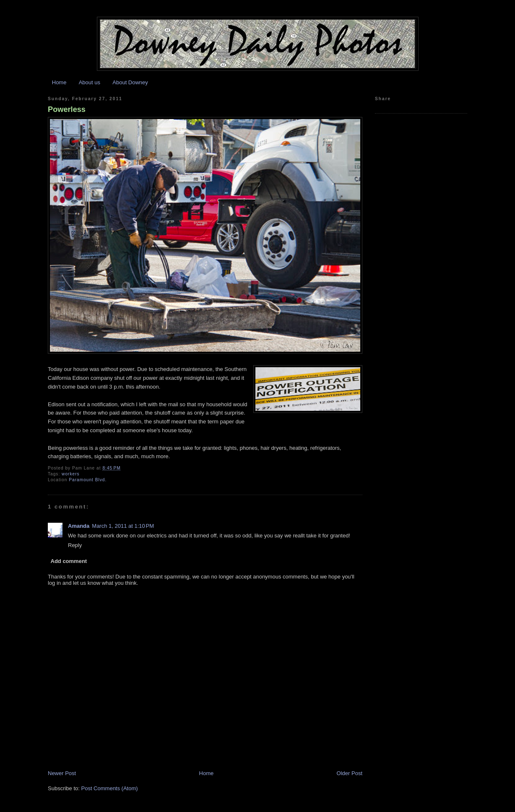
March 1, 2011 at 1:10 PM (123, 526)
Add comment (69, 561)
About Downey (130, 82)
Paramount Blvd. (88, 480)
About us (90, 82)
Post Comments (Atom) (110, 788)
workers (71, 474)
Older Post (350, 773)
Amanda (79, 526)
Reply (75, 545)
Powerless (67, 109)
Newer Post (62, 773)
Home (59, 82)
